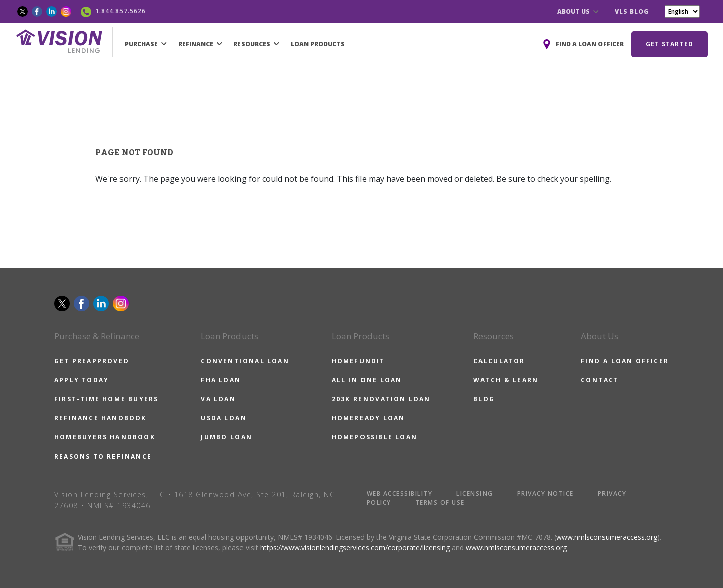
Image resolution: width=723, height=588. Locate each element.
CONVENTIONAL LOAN (245, 361)
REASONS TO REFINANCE (103, 456)
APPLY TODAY (82, 380)
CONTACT (600, 380)
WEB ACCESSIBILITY (400, 493)
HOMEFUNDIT (358, 361)
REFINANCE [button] (200, 44)
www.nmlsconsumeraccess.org (607, 537)
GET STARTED (670, 44)
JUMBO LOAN (226, 437)
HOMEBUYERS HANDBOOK (105, 437)
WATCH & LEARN (506, 380)
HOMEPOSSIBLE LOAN (375, 437)
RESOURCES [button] (256, 44)
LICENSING (475, 493)
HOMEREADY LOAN (369, 418)
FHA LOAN (221, 380)
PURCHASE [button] (146, 44)
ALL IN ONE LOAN (367, 380)
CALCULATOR (499, 361)
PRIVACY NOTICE (546, 493)
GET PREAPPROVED (92, 361)
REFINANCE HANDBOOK (100, 418)
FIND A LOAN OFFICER (625, 361)
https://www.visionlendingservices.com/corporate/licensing (355, 548)
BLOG (484, 399)
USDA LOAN (224, 418)
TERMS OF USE (440, 502)
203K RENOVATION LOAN (381, 399)
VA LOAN (218, 399)
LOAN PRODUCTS (318, 44)
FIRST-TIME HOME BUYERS (106, 399)
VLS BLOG (632, 11)
